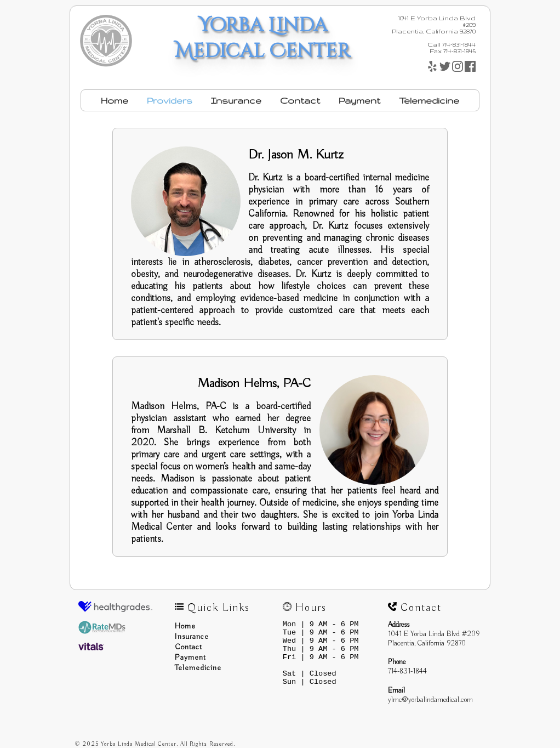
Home (115, 100)
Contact (300, 100)
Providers (170, 100)
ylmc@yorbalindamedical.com (430, 700)
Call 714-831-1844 (452, 44)
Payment (359, 100)
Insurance (236, 100)
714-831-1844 (407, 671)
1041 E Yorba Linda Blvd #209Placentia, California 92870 (434, 639)
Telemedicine (429, 100)
